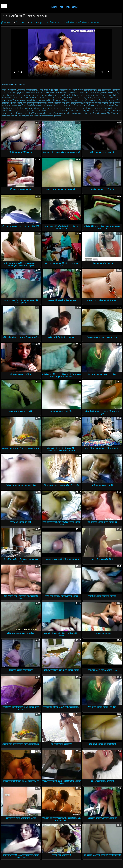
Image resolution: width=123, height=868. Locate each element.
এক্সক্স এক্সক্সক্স (94, 23)
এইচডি (11, 23)
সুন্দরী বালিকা (70, 23)
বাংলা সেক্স (34, 23)
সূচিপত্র (4, 23)
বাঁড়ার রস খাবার (22, 23)
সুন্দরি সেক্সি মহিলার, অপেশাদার (51, 23)
